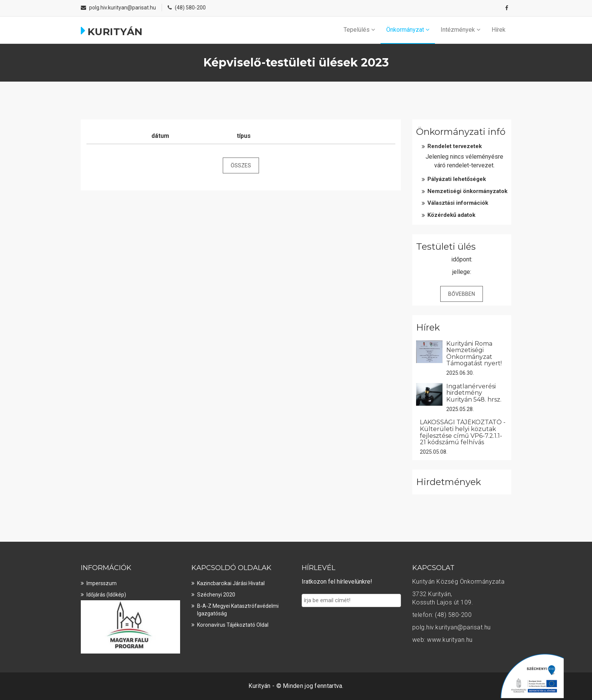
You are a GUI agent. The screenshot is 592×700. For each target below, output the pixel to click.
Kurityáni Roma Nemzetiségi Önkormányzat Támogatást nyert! (474, 354)
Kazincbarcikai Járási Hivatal (231, 583)
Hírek (499, 30)
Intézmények (460, 30)
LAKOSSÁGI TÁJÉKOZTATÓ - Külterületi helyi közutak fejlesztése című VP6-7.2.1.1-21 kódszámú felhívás (463, 432)
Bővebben (462, 294)
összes (241, 165)
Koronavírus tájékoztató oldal (233, 625)
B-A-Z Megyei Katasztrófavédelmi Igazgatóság (238, 610)
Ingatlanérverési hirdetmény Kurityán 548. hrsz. (474, 393)
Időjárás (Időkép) (106, 595)
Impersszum (102, 583)
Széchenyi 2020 (216, 595)
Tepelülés (359, 30)
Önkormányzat (408, 30)
